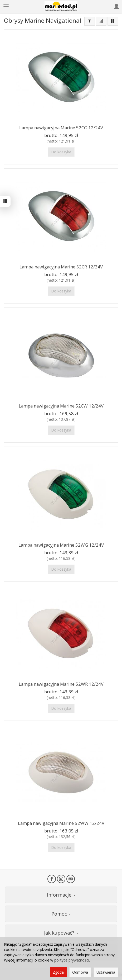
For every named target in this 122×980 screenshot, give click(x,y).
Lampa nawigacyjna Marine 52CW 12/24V (61, 406)
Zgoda (58, 972)
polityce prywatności (72, 960)
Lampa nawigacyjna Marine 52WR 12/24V (61, 684)
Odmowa (80, 972)
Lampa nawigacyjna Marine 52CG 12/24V (61, 128)
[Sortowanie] (101, 21)
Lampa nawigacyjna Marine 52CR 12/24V (61, 267)
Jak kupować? (61, 933)
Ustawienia (106, 972)
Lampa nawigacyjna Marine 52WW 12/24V (61, 823)
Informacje (61, 895)
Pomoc (61, 914)
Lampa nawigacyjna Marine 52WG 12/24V (61, 545)
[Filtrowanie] (90, 21)
